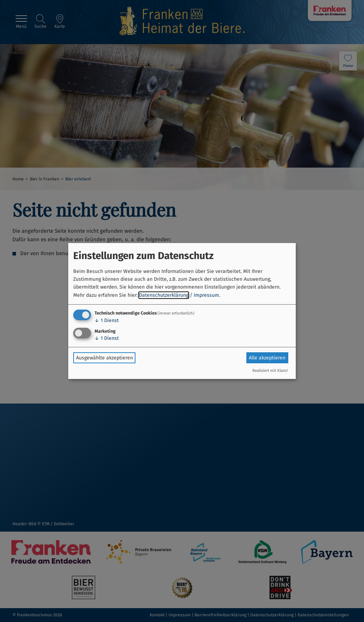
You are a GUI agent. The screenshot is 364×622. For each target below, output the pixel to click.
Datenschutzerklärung (164, 295)
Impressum (206, 295)
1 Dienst (107, 320)
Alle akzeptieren (267, 358)
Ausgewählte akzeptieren (105, 358)
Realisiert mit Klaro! (270, 371)
